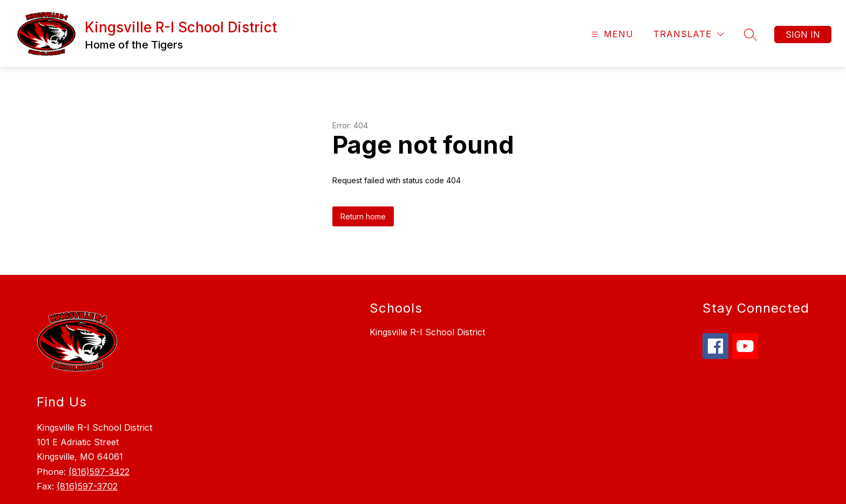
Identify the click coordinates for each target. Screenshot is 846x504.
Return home (363, 216)
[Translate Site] (689, 34)
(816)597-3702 (87, 486)
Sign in (803, 34)
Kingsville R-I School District (427, 332)
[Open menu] (611, 34)
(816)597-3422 (99, 472)
